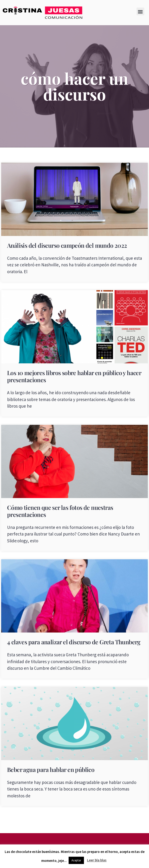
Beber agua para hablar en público (51, 769)
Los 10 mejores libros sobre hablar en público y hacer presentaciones (74, 376)
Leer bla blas (97, 860)
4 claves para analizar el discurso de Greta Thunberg (74, 642)
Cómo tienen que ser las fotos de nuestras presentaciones (60, 511)
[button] (140, 11)
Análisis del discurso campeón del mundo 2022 (67, 245)
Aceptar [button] (76, 860)
